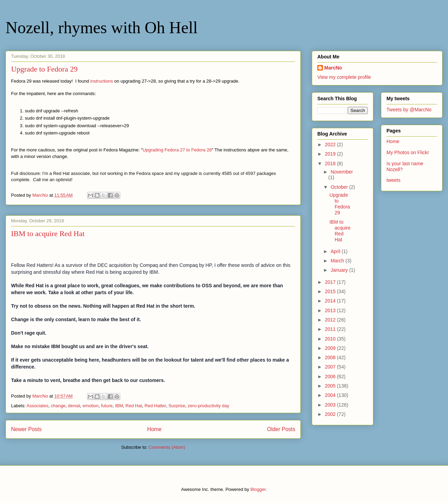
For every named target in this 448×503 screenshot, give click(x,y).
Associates (38, 406)
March (338, 261)
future (107, 406)
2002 (331, 414)
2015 (331, 291)
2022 (331, 145)
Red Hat (134, 406)
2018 (331, 164)
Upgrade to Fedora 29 (44, 69)
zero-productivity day (208, 406)
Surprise (177, 406)
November (342, 172)
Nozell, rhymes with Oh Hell (102, 27)
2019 (331, 154)
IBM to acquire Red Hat (48, 234)
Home (155, 429)
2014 (331, 301)
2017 (331, 282)
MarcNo (333, 68)
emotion (91, 406)
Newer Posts (26, 429)
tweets (393, 180)
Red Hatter (155, 406)
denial (74, 406)
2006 (331, 376)
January (340, 270)
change (58, 406)
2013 (331, 310)
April (336, 251)
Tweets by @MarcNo (409, 110)
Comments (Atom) (167, 447)
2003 (331, 405)
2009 (331, 348)
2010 (331, 339)
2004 (331, 395)
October (340, 187)
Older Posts (281, 429)
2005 (331, 386)
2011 (331, 329)
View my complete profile (344, 77)
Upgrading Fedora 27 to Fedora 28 (177, 150)
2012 (331, 320)
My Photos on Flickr (408, 152)
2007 (331, 367)
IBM (119, 406)
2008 (331, 357)
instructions (102, 81)
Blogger (258, 489)
